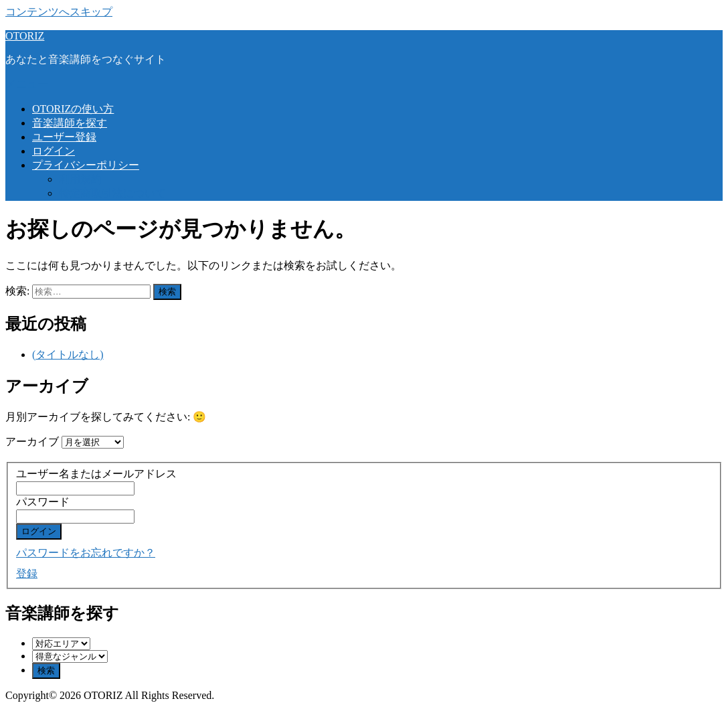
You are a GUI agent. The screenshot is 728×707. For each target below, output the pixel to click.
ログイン (54, 151)
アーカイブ (32, 442)
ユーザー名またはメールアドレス (96, 474)
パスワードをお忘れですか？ (86, 553)
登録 (27, 573)
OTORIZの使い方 (73, 109)
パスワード (43, 502)
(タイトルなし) (68, 355)
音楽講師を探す (70, 123)
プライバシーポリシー (86, 165)
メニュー (27, 84)
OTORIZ (25, 36)
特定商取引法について (112, 193)
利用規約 (80, 179)
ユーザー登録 (64, 137)
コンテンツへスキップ (59, 12)
